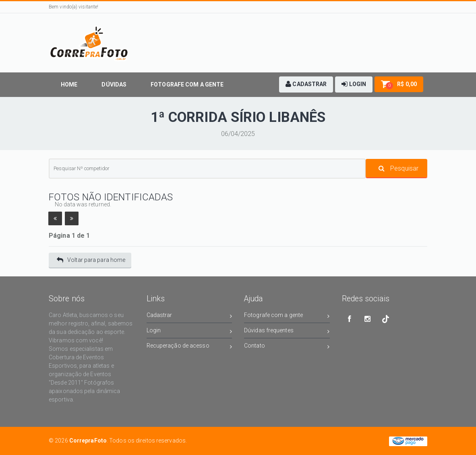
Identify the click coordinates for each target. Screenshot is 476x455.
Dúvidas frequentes (287, 332)
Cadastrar (189, 316)
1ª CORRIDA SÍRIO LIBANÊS (238, 117)
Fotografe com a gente (287, 316)
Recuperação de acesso (189, 347)
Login (189, 332)
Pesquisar (398, 168)
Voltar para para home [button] (91, 260)
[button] (306, 84)
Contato (287, 347)
